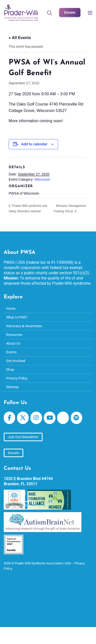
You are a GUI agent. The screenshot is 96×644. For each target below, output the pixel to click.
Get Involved (16, 361)
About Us (13, 343)
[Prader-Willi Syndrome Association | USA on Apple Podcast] (63, 418)
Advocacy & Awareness (24, 326)
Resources (14, 335)
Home (11, 309)
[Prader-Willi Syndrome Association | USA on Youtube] (49, 418)
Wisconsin (42, 179)
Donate (70, 12)
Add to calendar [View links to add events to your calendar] (34, 144)
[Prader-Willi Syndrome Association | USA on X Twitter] (23, 418)
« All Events (20, 38)
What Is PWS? (17, 317)
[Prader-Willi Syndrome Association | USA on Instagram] (36, 418)
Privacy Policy (17, 378)
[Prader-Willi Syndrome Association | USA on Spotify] (76, 418)
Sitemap (12, 387)
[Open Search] (49, 13)
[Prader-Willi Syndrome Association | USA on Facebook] (9, 418)
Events (11, 352)
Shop (10, 370)
